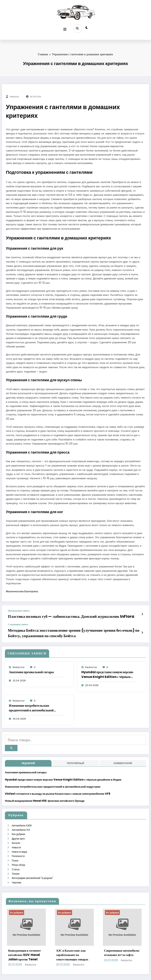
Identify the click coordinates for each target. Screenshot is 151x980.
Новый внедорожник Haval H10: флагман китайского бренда (45, 792)
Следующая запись (18, 621)
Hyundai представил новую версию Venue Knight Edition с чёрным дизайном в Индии (107, 669)
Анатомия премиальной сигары (31, 666)
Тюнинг (16, 857)
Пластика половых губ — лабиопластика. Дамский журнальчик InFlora (56, 614)
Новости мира (19, 838)
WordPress (71, 970)
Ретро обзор (18, 850)
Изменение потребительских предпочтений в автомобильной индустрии (31, 702)
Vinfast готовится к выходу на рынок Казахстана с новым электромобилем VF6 (58, 785)
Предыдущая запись (19, 609)
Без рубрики (18, 823)
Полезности (18, 842)
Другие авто (18, 827)
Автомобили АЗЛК (22, 816)
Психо (15, 846)
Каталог (16, 831)
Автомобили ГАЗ (21, 819)
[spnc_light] (86, 28)
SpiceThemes (109, 970)
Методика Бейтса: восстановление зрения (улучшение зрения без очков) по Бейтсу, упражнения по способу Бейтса (73, 628)
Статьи (15, 853)
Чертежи (16, 865)
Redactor (14, 95)
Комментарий (123, 754)
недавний (28, 754)
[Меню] (66, 27)
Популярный (75, 754)
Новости (16, 835)
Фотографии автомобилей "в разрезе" (32, 861)
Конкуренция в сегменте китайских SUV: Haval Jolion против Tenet (41, 937)
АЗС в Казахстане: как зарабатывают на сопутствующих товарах (88, 937)
